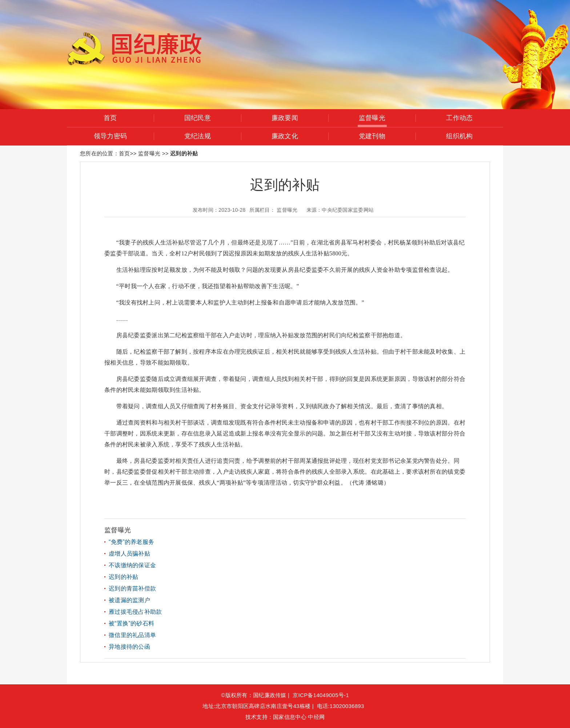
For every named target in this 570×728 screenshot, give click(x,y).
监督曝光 (372, 118)
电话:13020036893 (342, 706)
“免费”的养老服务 (131, 542)
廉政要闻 (285, 118)
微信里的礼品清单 (132, 635)
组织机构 (459, 136)
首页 (110, 118)
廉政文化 (285, 136)
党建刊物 (372, 136)
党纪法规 (198, 136)
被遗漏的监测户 (129, 600)
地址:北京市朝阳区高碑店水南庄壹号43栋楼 (256, 706)
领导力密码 (110, 136)
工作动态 (459, 118)
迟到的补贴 (123, 577)
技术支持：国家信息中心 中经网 (285, 717)
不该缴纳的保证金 (132, 565)
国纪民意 (198, 118)
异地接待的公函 (129, 647)
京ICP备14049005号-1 (321, 695)
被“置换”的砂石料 (131, 623)
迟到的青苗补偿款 (132, 588)
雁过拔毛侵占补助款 (135, 612)
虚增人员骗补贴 (129, 554)
